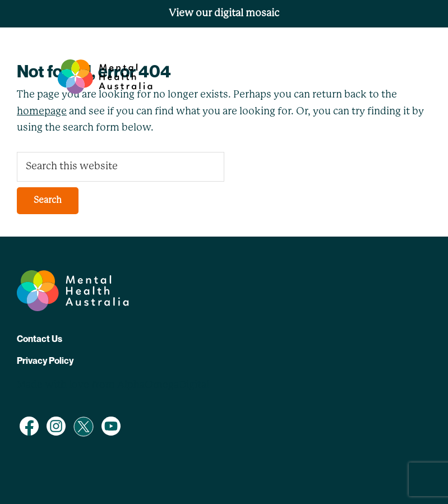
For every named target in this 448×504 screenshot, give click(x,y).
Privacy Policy (45, 360)
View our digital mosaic (224, 13)
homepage (42, 112)
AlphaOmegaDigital (163, 385)
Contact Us (40, 339)
